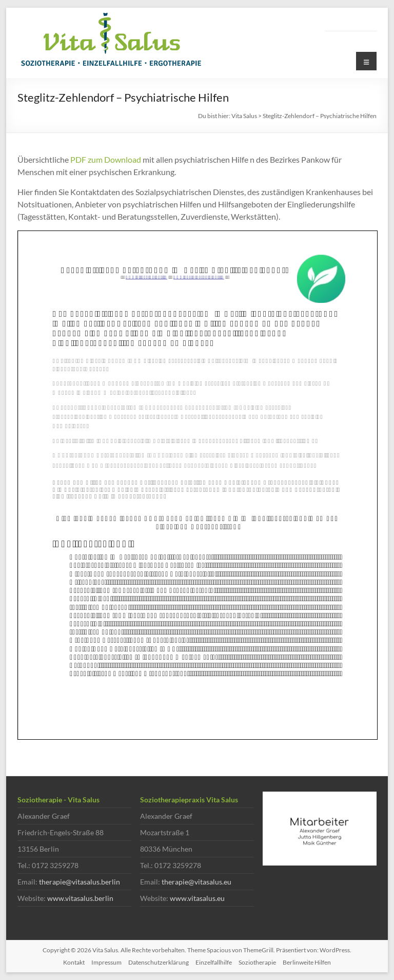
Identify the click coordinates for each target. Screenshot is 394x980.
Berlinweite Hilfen (307, 962)
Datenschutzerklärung (159, 962)
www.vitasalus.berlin (80, 898)
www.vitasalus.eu (197, 898)
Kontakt (74, 962)
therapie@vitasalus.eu (196, 882)
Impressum (106, 962)
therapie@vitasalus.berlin (80, 882)
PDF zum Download (106, 159)
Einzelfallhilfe (214, 962)
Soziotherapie (257, 962)
